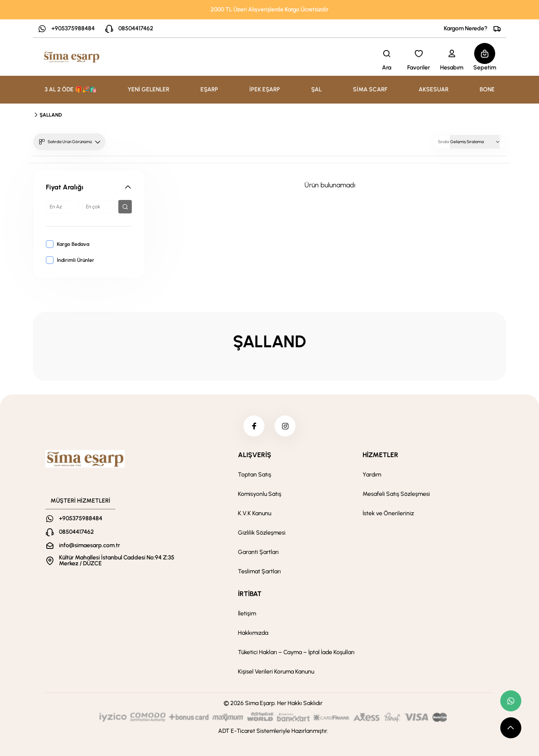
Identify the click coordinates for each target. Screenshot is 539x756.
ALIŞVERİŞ (255, 455)
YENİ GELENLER (148, 89)
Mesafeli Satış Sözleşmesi (396, 494)
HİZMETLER (380, 455)
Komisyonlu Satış (260, 494)
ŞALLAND (51, 115)
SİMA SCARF (370, 89)
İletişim (247, 614)
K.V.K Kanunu (255, 513)
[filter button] (125, 207)
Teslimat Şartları (259, 571)
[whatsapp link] (511, 701)
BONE (487, 89)
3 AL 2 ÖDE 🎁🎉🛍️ (71, 89)
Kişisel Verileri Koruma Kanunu (276, 672)
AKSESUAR (434, 89)
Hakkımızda (253, 633)
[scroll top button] (511, 728)
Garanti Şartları (258, 552)
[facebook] (254, 426)
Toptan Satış (255, 475)
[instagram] (285, 426)
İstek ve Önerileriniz (388, 513)
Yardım (372, 475)
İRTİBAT (250, 594)
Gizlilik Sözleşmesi (262, 533)
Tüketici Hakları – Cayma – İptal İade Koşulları (296, 652)
